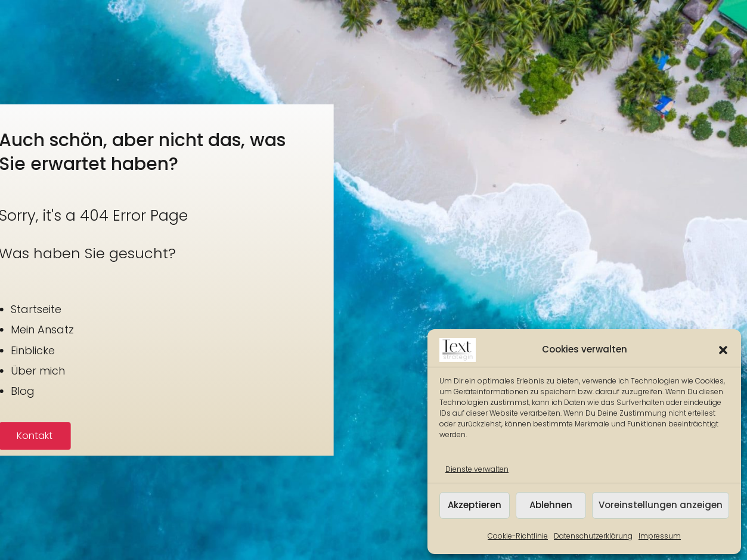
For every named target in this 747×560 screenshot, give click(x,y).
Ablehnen (551, 505)
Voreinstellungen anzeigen (661, 505)
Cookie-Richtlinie (518, 536)
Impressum (660, 536)
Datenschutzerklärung (593, 536)
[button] (723, 350)
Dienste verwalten (477, 469)
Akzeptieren (475, 505)
